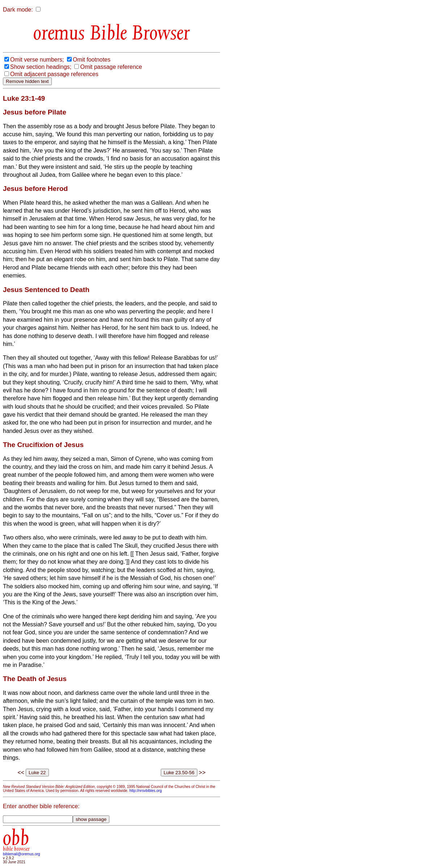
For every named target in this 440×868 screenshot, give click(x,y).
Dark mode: (18, 10)
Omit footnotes (92, 60)
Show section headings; (41, 67)
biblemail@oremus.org (22, 854)
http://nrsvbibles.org (145, 791)
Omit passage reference (111, 67)
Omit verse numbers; (37, 60)
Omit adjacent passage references (54, 74)
